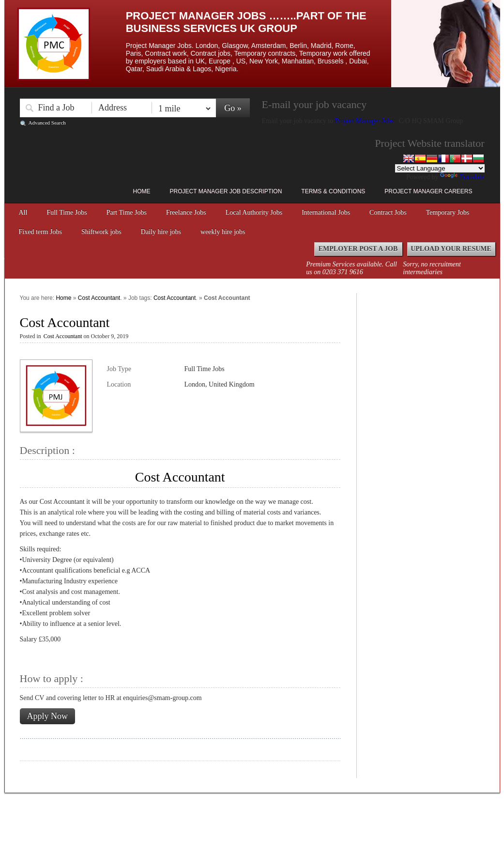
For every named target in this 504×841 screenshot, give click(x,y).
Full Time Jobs (67, 212)
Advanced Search (47, 123)
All (23, 212)
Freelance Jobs (186, 212)
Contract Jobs (388, 212)
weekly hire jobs (223, 232)
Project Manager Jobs (365, 121)
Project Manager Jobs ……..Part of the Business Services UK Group (246, 22)
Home (142, 191)
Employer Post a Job (358, 249)
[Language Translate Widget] (440, 168)
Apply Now (48, 716)
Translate (462, 177)
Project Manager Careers (428, 191)
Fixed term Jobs (40, 232)
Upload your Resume (451, 249)
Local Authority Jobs (254, 212)
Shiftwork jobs (101, 232)
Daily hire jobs (161, 232)
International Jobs (326, 212)
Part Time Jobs (127, 212)
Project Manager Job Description (226, 191)
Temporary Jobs (448, 212)
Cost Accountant (99, 298)
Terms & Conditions (333, 191)
